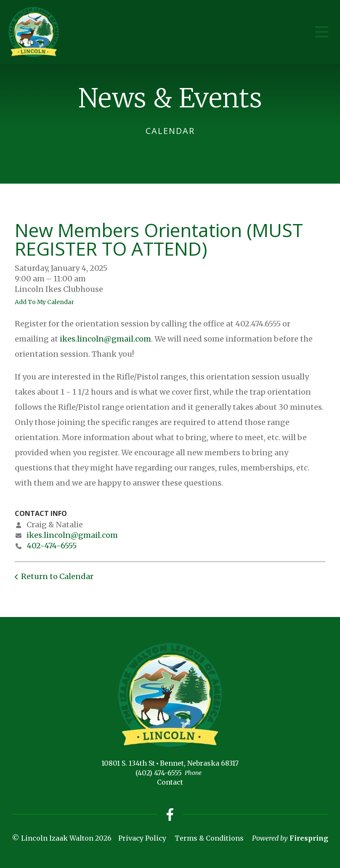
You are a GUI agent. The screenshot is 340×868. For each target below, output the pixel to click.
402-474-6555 (52, 546)
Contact (170, 782)
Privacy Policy (142, 838)
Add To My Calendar (44, 302)
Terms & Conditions (209, 838)
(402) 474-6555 (159, 773)
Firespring (309, 838)
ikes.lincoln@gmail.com (105, 339)
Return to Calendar (57, 576)
